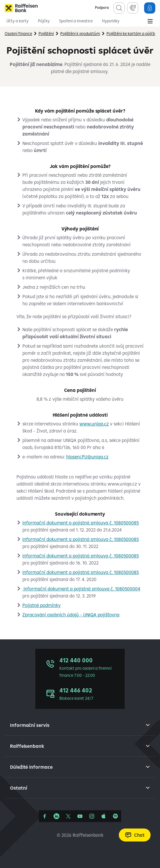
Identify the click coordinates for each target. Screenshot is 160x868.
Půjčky (44, 21)
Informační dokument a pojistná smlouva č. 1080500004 (81, 589)
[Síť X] (68, 816)
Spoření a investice (76, 21)
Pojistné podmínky (41, 605)
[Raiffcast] (115, 816)
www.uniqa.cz (94, 424)
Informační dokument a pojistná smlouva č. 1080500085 (81, 523)
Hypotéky (111, 21)
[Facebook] (45, 816)
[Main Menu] (150, 22)
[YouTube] (80, 816)
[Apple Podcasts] (104, 816)
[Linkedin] (56, 816)
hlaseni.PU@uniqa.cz (87, 457)
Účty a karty (17, 21)
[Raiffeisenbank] (21, 8)
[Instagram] (92, 816)
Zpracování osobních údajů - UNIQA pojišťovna (71, 615)
